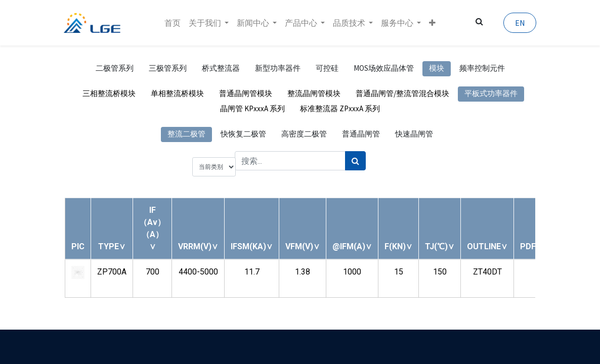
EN (519, 23)
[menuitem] (173, 23)
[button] (432, 23)
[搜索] (355, 161)
